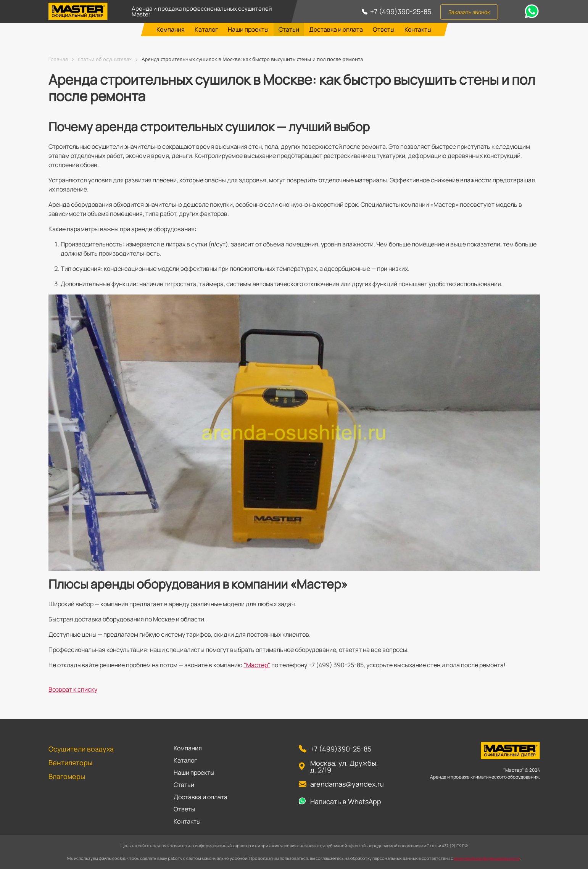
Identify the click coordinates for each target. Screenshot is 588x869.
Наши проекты (248, 29)
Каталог (206, 29)
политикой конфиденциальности (487, 858)
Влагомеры (67, 776)
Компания (171, 29)
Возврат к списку (73, 689)
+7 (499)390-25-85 (401, 11)
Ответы (384, 29)
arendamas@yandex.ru (347, 784)
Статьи (289, 29)
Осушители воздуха (81, 749)
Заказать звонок (469, 12)
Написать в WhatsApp (346, 801)
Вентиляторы (70, 763)
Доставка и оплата (336, 29)
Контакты (418, 29)
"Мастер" (257, 665)
